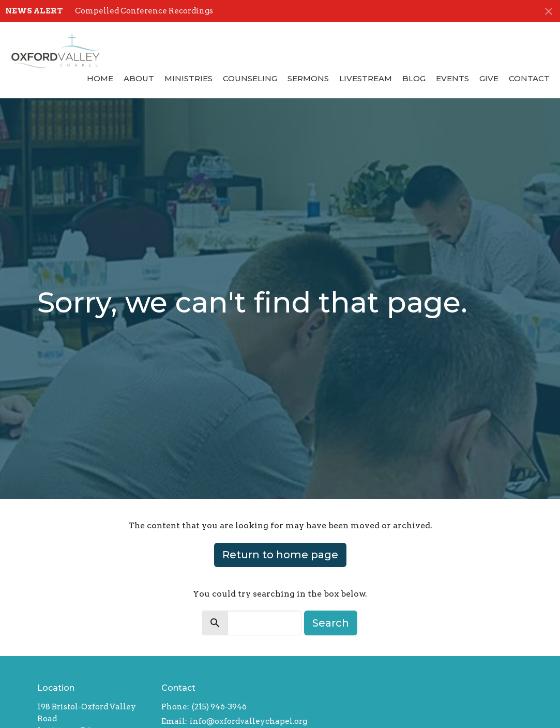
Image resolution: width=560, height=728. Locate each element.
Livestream (366, 78)
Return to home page (280, 555)
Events (452, 78)
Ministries (188, 78)
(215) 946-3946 (219, 707)
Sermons (308, 78)
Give (489, 78)
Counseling (250, 78)
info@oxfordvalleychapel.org (248, 721)
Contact (529, 78)
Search (331, 623)
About (139, 78)
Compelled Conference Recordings (144, 11)
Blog (414, 78)
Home (100, 78)
